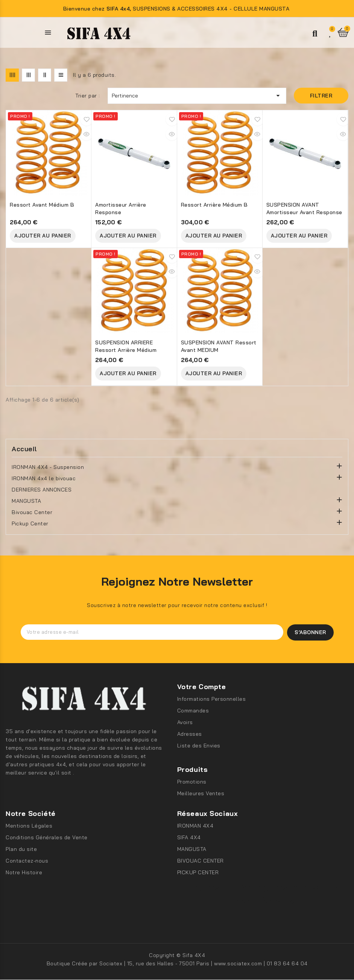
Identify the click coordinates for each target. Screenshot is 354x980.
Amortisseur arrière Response (121, 208)
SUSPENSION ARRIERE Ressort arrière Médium (126, 346)
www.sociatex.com (239, 964)
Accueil (24, 449)
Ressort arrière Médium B (214, 205)
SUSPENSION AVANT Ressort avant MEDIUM (219, 346)
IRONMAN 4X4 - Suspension (48, 467)
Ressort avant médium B (42, 205)
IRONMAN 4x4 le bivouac (44, 478)
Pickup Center (30, 523)
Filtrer (321, 96)
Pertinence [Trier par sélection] (197, 96)
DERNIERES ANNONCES (42, 490)
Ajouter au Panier (43, 236)
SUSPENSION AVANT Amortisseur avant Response (304, 208)
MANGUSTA (26, 501)
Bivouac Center (32, 512)
